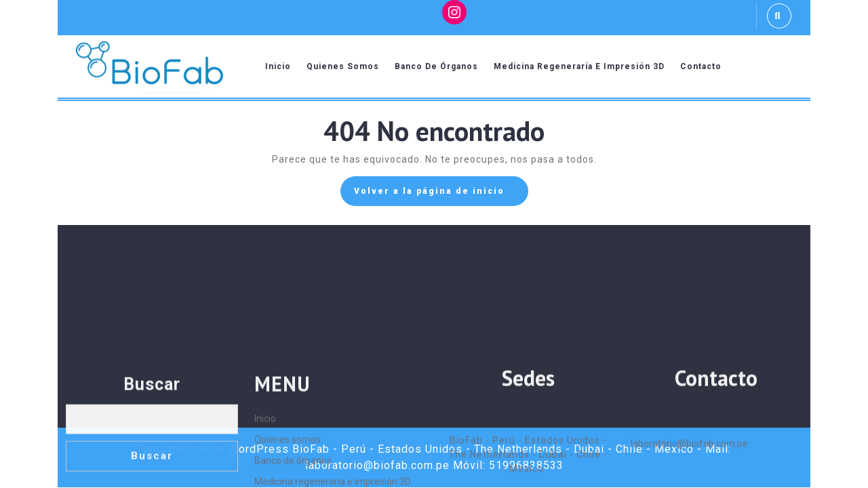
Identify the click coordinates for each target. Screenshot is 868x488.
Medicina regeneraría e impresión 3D (579, 66)
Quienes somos (343, 66)
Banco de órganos (436, 66)
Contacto (701, 66)
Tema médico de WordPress (213, 449)
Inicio (278, 66)
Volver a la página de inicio (441, 195)
